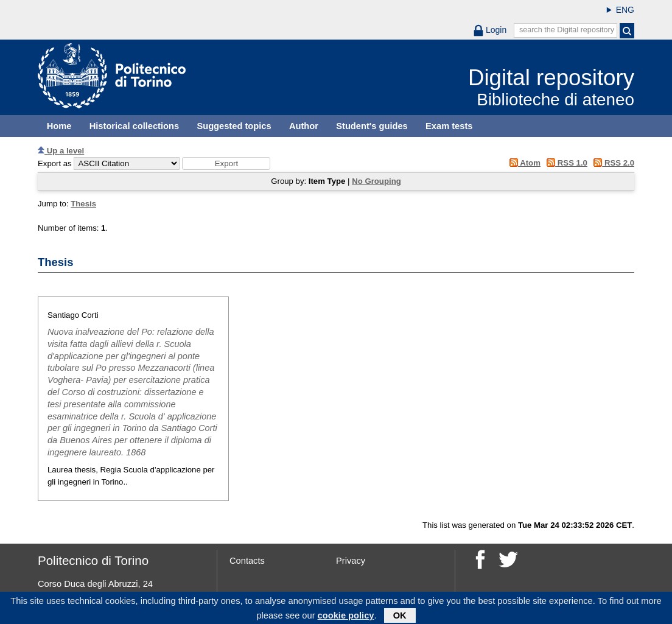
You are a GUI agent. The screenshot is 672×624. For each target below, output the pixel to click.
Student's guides (372, 126)
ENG (625, 10)
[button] (226, 163)
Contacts (247, 561)
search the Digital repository (567, 30)
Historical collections (134, 126)
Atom (523, 163)
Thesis (83, 204)
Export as (55, 163)
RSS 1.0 (565, 163)
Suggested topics (234, 126)
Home (59, 126)
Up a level (61, 151)
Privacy (351, 561)
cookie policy (346, 617)
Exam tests (449, 126)
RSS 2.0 (612, 163)
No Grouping (376, 181)
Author (304, 126)
